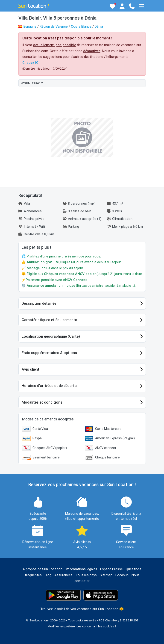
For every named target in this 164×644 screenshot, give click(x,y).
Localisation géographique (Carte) (51, 336)
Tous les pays (86, 575)
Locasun (122, 575)
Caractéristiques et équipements (49, 320)
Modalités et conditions (42, 402)
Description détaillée (39, 303)
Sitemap (106, 575)
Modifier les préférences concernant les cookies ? (82, 626)
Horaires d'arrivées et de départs (49, 386)
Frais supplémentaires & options (49, 353)
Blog (48, 575)
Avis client (31, 369)
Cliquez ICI (31, 63)
